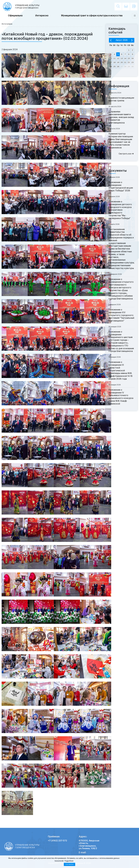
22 (129, 62)
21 (125, 62)
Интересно (42, 16)
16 (132, 58)
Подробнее (69, 861)
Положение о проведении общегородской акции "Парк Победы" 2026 (121, 187)
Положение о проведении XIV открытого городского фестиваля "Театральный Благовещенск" (121, 315)
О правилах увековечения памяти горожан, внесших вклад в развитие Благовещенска (121, 117)
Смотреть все (126, 154)
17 (111, 62)
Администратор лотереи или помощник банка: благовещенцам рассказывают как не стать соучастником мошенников (121, 141)
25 (114, 67)
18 (114, 62)
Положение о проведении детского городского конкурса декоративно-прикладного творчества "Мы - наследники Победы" (120, 210)
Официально (15, 16)
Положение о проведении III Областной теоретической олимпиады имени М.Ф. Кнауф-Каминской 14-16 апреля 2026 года (120, 371)
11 (114, 58)
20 (122, 62)
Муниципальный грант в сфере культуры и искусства (92, 16)
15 (129, 58)
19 (118, 62)
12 (118, 58)
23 (132, 62)
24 (111, 67)
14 (125, 58)
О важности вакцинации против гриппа (121, 99)
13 (122, 58)
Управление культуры (27, 7)
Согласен (69, 864)
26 (118, 67)
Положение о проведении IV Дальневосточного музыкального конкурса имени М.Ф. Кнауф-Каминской (121, 397)
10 (111, 58)
